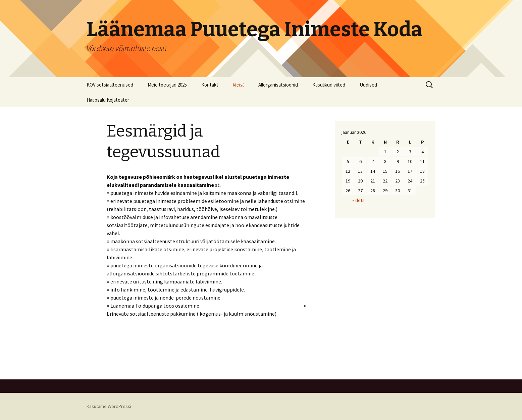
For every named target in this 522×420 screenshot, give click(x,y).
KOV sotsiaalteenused (110, 85)
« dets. (359, 200)
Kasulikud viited (329, 85)
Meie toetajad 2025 (167, 85)
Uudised (368, 85)
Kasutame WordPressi (109, 406)
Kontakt (210, 85)
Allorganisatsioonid (278, 85)
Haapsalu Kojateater (108, 100)
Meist (238, 85)
